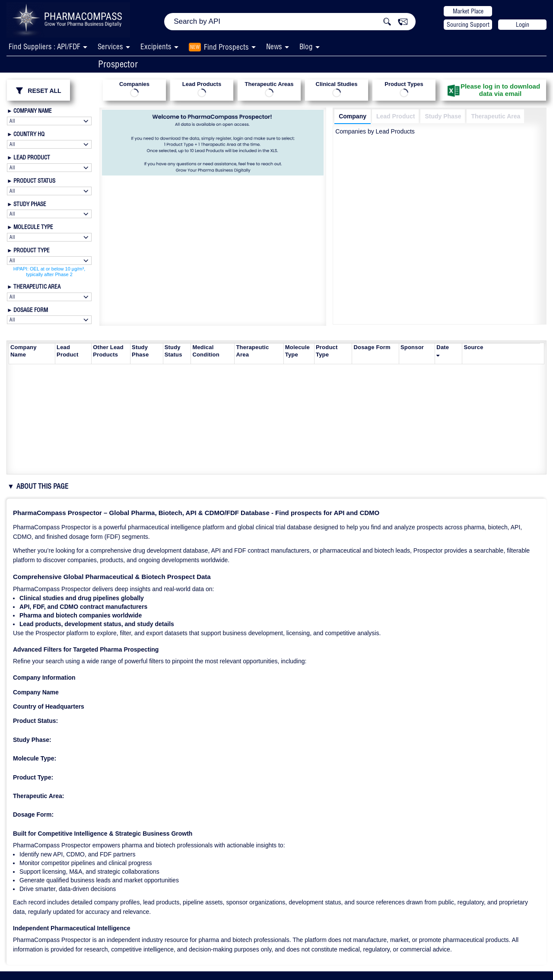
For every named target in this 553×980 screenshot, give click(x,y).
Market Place (468, 11)
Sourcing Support (468, 25)
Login (523, 25)
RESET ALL (38, 91)
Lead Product (396, 116)
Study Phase (443, 116)
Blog (306, 46)
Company (353, 116)
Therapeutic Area (496, 116)
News (274, 46)
